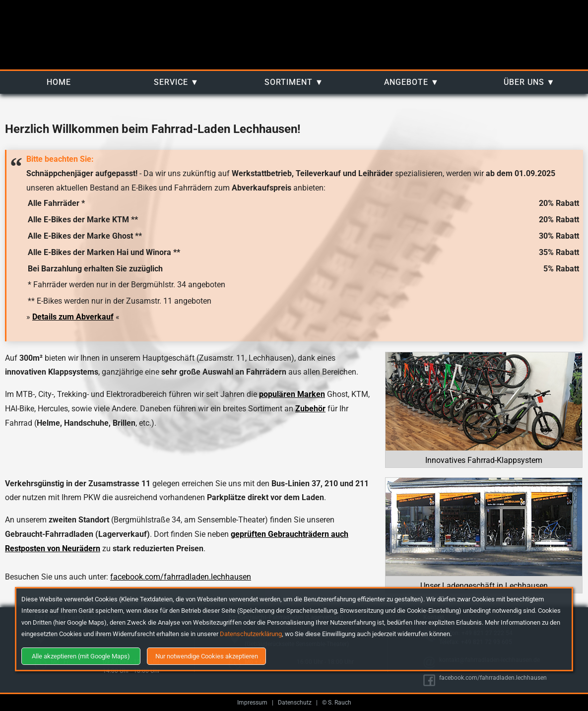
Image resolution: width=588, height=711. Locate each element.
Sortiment (289, 82)
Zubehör (310, 409)
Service (171, 82)
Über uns (524, 82)
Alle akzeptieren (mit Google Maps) (81, 656)
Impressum (252, 703)
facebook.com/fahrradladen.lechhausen (181, 577)
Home (59, 82)
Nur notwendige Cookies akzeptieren (207, 656)
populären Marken (292, 394)
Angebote (406, 82)
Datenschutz (295, 703)
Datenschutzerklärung (251, 634)
